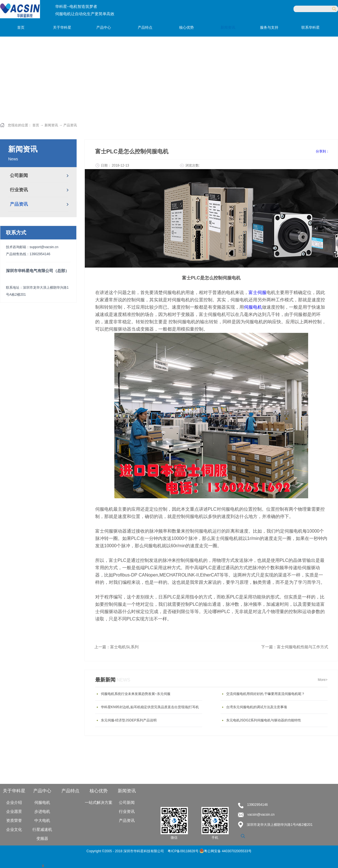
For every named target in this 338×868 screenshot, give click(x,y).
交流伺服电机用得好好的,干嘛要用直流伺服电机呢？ (265, 694)
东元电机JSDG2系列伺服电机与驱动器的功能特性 (264, 720)
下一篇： (295, 647)
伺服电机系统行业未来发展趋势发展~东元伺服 (136, 694)
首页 (21, 27)
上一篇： (116, 647)
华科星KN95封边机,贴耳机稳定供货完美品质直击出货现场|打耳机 (150, 707)
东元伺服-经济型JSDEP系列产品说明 (129, 720)
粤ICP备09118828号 (184, 851)
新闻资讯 (51, 125)
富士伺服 (257, 292)
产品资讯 (70, 125)
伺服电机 (253, 307)
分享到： (323, 151)
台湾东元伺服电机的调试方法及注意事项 (257, 707)
